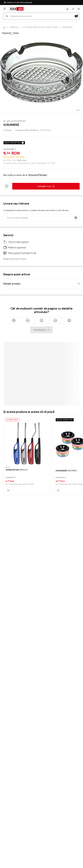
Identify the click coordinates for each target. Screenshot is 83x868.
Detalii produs (12, 284)
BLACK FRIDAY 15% (13, 143)
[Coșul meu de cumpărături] (79, 9)
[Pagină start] (4, 27)
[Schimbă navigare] (5, 9)
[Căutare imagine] (76, 16)
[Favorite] (73, 9)
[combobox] (38, 218)
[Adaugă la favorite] (7, 186)
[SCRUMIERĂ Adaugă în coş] (46, 186)
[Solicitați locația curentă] (76, 218)
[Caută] (7, 16)
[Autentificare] (67, 9)
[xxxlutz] (16, 9)
